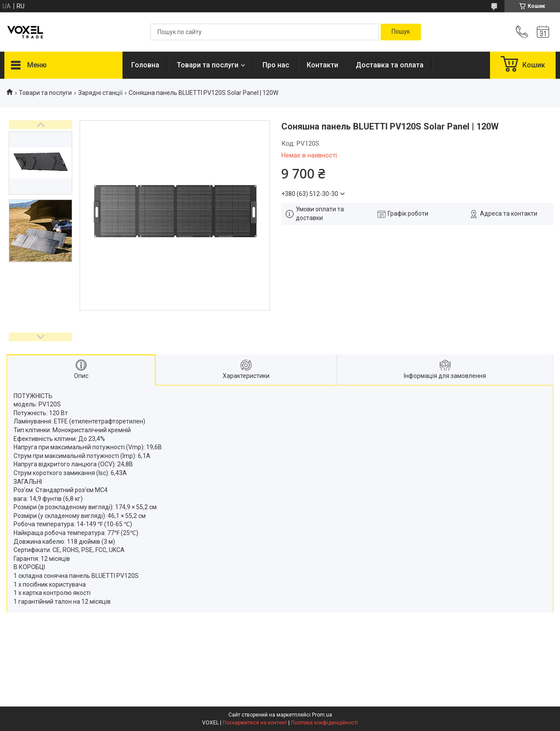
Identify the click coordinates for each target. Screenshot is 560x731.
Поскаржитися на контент (255, 723)
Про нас (276, 65)
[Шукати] (401, 32)
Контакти (322, 65)
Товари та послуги (208, 65)
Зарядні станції (100, 93)
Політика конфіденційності (324, 723)
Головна (145, 65)
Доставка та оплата (390, 65)
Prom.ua (322, 715)
